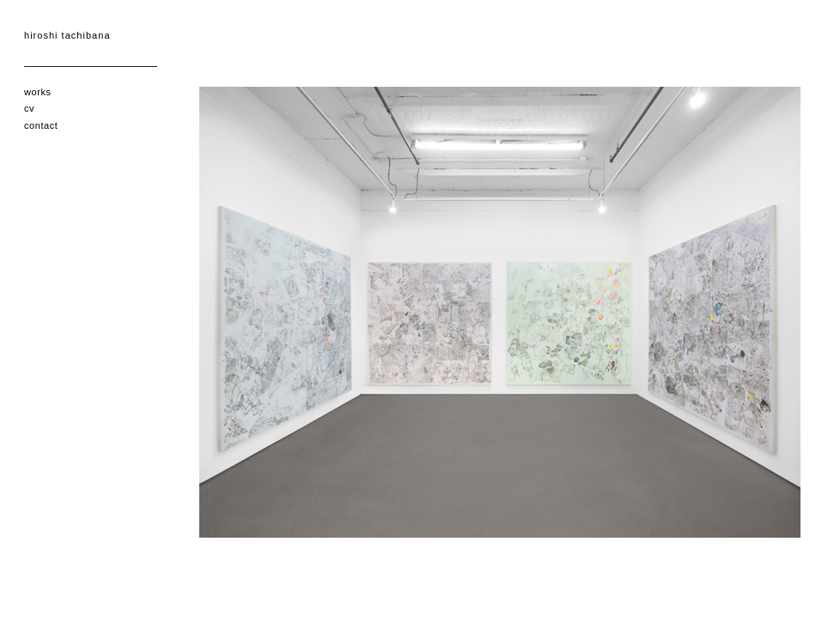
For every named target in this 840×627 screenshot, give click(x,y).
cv (29, 108)
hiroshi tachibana (67, 35)
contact (41, 125)
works (38, 92)
